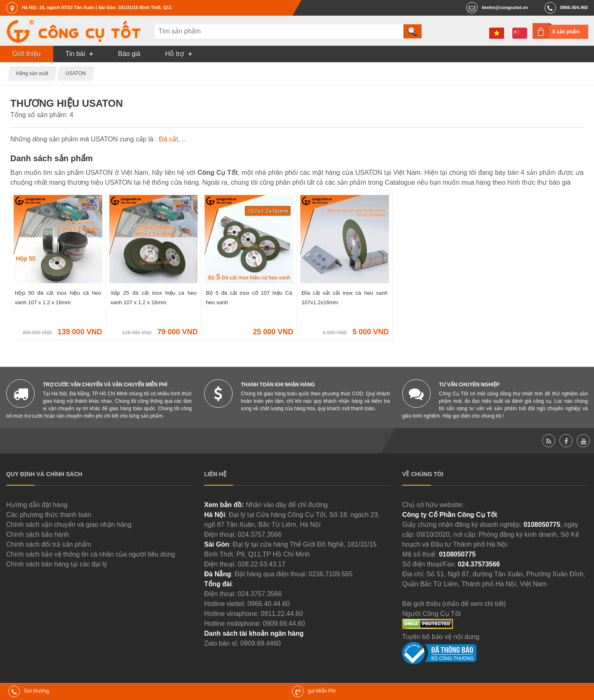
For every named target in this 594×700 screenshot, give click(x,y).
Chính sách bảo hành (38, 534)
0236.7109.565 (331, 574)
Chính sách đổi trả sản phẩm (49, 544)
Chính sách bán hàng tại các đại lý (57, 564)
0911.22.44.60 (282, 614)
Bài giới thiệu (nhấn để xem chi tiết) (454, 604)
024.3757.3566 (260, 534)
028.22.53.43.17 (262, 564)
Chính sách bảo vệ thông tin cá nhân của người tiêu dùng (91, 554)
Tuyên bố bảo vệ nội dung (441, 637)
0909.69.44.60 (284, 624)
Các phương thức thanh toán (49, 515)
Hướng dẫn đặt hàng (37, 505)
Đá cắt (168, 139)
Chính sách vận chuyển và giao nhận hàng (69, 525)
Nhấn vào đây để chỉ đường (287, 505)
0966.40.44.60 (269, 604)
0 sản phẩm (566, 32)
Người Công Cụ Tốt (431, 614)
